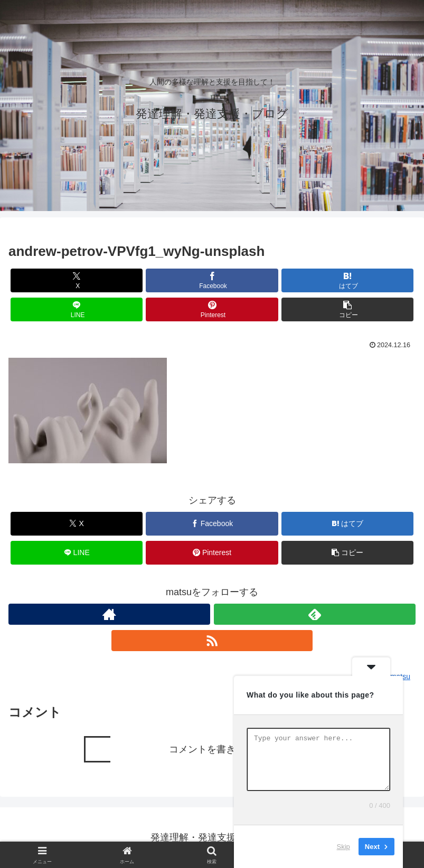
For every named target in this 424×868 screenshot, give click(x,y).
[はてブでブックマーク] (348, 280)
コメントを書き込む (212, 749)
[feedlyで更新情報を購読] (315, 614)
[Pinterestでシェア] (212, 309)
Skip (343, 847)
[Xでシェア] (77, 280)
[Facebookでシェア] (212, 280)
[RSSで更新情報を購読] (212, 641)
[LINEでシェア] (77, 309)
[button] (348, 309)
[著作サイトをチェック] (109, 614)
